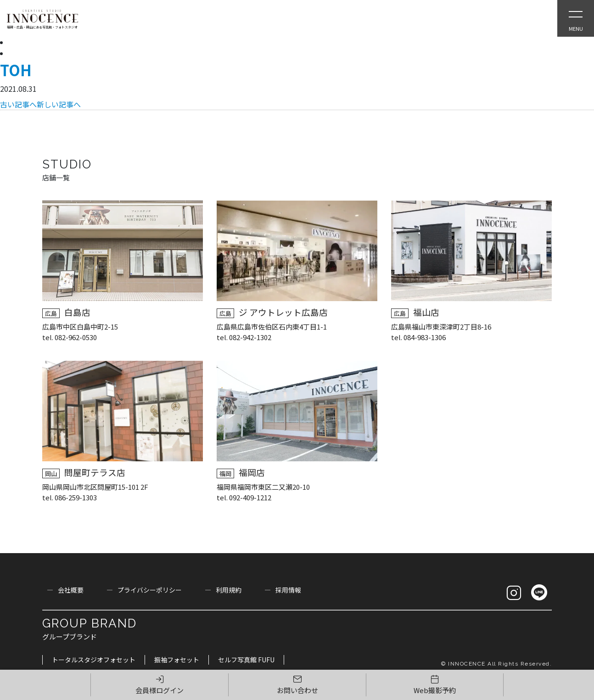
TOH (16, 70)
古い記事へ (18, 104)
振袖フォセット (177, 660)
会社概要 (71, 590)
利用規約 (229, 590)
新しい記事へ (59, 104)
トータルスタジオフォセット (94, 660)
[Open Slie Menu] (576, 18)
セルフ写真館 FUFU (246, 660)
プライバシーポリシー (150, 590)
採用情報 (288, 590)
